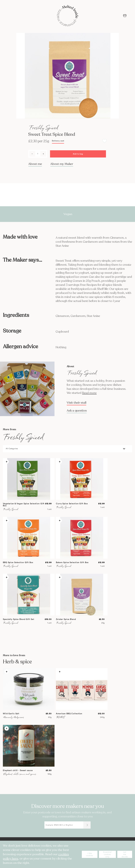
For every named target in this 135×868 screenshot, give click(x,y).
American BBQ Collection (69, 714)
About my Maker (62, 164)
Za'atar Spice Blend (66, 619)
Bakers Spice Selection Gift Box (72, 563)
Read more (89, 393)
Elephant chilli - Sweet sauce (18, 770)
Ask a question (77, 411)
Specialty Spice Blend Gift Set (18, 619)
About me (35, 164)
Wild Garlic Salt (11, 714)
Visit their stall (76, 403)
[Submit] (87, 825)
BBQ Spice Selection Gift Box (18, 563)
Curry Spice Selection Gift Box (72, 504)
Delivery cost (58, 141)
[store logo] (68, 16)
